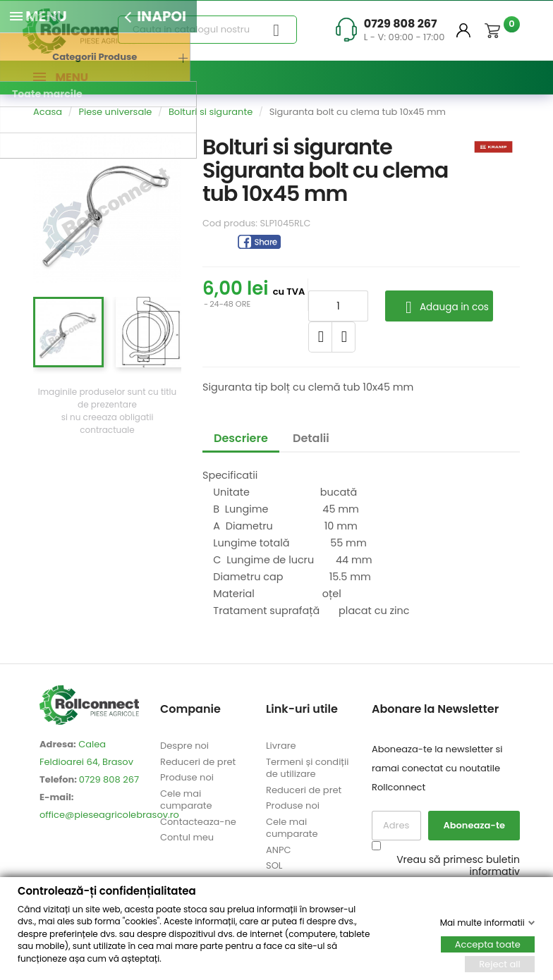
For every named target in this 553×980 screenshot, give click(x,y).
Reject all (500, 963)
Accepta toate (488, 944)
